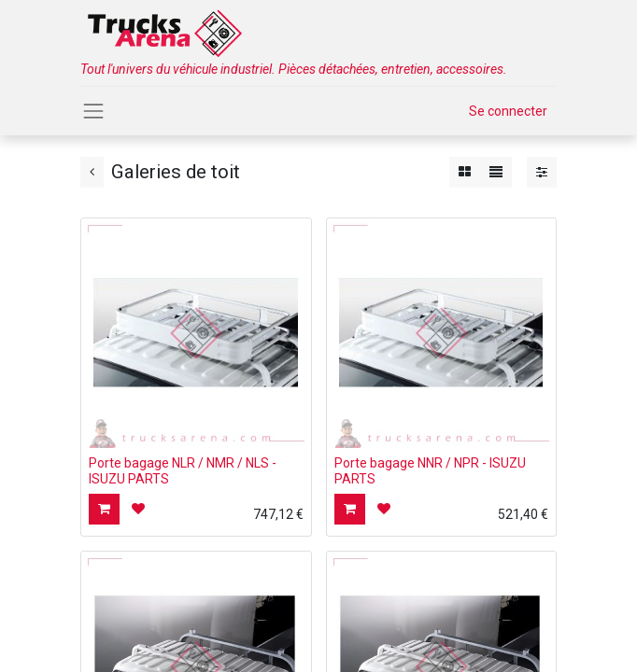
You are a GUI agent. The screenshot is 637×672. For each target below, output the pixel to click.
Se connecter (508, 111)
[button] (104, 509)
